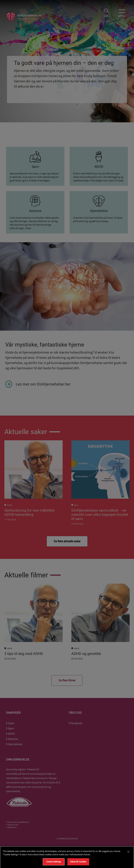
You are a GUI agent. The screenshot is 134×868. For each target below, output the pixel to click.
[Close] (128, 854)
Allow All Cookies (78, 864)
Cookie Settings (54, 864)
